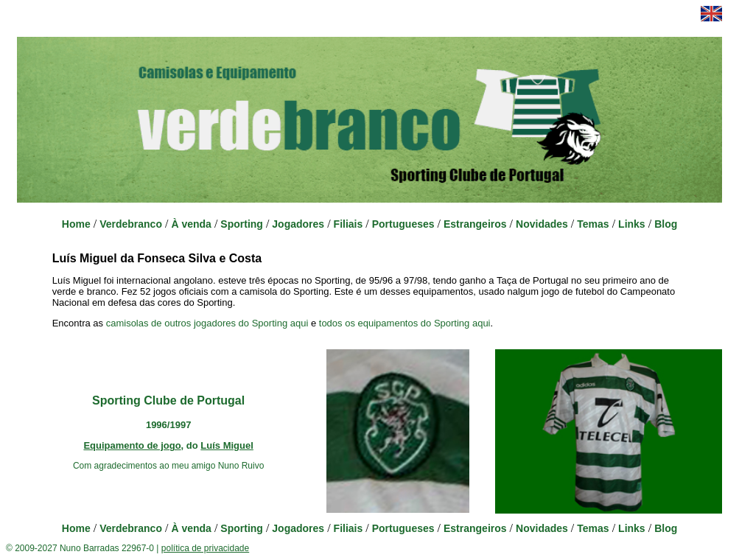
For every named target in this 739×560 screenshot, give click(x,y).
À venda (191, 224)
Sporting (242, 224)
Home (76, 224)
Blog (666, 224)
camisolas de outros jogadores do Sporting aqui (207, 323)
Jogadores (298, 224)
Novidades (542, 224)
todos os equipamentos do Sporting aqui (405, 323)
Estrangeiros (475, 224)
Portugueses (403, 224)
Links (632, 224)
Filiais (349, 224)
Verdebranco (131, 224)
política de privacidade (205, 548)
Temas (593, 224)
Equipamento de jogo (132, 445)
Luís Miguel (227, 445)
